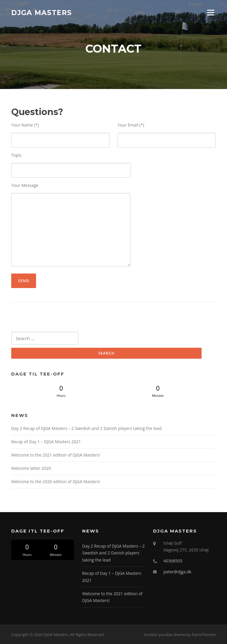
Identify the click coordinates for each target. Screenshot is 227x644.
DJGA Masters (42, 12)
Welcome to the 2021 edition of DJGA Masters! (56, 455)
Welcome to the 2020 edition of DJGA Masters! (56, 482)
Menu (211, 13)
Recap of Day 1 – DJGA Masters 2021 (46, 442)
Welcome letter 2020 (31, 468)
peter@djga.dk (177, 572)
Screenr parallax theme (165, 635)
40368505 (173, 561)
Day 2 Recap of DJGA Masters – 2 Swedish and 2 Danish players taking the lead (86, 428)
